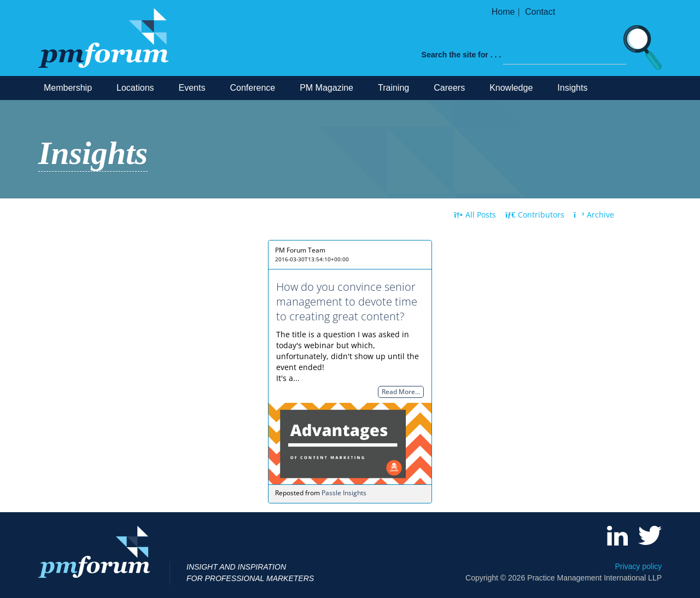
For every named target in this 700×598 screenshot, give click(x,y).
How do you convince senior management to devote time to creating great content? (347, 301)
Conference (252, 88)
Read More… (401, 392)
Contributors (535, 215)
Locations (135, 88)
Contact (540, 12)
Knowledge (511, 88)
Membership (68, 88)
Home (503, 12)
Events (192, 88)
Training (393, 88)
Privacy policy (638, 566)
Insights (572, 88)
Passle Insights (344, 493)
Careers (449, 88)
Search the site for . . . (462, 55)
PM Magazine (326, 88)
